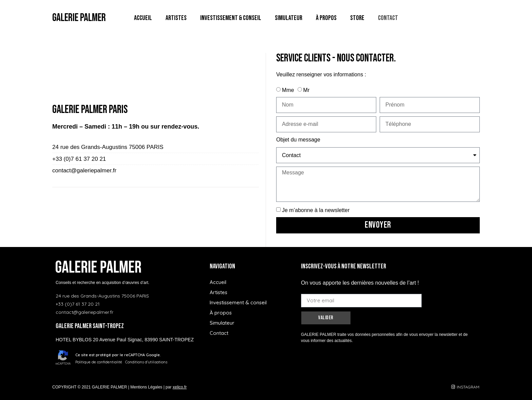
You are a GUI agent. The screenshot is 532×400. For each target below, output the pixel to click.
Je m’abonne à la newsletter (316, 210)
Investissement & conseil (231, 18)
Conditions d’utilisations (146, 362)
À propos (326, 18)
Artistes (176, 18)
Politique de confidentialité (99, 362)
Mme (288, 90)
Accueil (143, 18)
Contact (388, 18)
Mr (307, 90)
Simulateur (289, 18)
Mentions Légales (146, 387)
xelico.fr (180, 387)
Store (357, 18)
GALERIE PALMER (79, 18)
